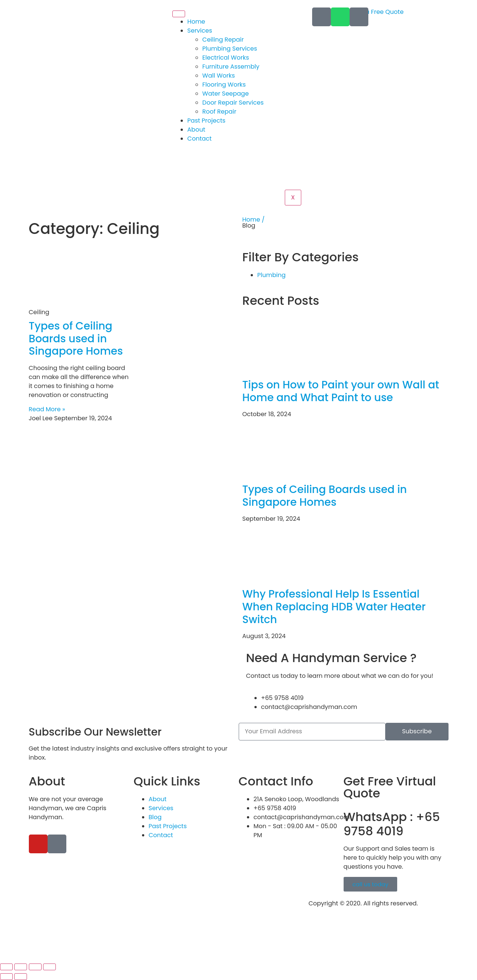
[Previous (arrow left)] (6, 977)
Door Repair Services (233, 103)
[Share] (35, 967)
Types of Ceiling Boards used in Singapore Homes (76, 339)
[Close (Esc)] (49, 967)
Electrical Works (226, 58)
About (196, 130)
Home (196, 22)
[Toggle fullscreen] (21, 967)
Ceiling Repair (223, 40)
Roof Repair (219, 112)
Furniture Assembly (231, 67)
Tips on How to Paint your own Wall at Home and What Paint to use (341, 391)
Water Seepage (226, 94)
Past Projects (206, 121)
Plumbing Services (230, 49)
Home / (254, 220)
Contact (200, 139)
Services (200, 31)
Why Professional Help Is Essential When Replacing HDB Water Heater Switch (334, 607)
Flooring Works (224, 85)
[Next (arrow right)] (21, 977)
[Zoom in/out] (6, 967)
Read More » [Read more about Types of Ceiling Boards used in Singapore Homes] (47, 409)
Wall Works (219, 76)
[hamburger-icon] (179, 14)
